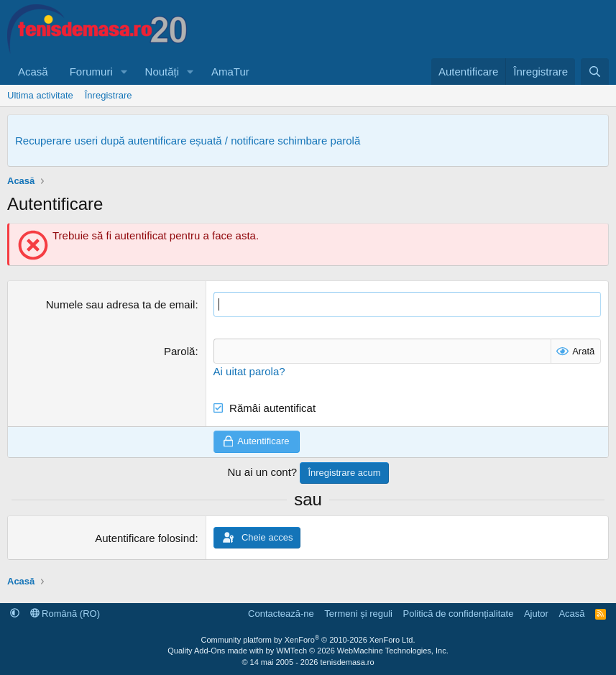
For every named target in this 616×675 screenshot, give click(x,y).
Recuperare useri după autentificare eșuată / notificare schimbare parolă (188, 141)
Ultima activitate (40, 95)
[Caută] (595, 72)
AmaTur (230, 72)
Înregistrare (109, 95)
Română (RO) (65, 614)
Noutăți (162, 72)
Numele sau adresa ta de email (121, 304)
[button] (124, 72)
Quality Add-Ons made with (216, 651)
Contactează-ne (281, 614)
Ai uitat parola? (249, 371)
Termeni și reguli (358, 614)
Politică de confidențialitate (458, 614)
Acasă (33, 72)
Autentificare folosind (145, 538)
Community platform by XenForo (308, 640)
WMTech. (362, 651)
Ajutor (536, 614)
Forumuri (91, 72)
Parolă (179, 351)
